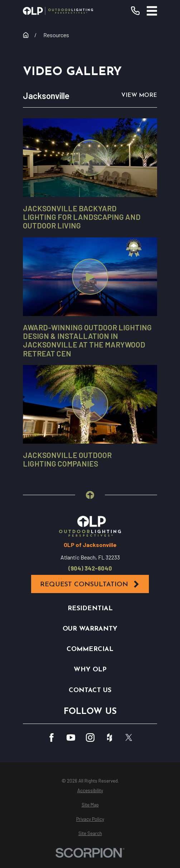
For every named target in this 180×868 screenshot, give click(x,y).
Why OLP (90, 670)
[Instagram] (90, 738)
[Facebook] (52, 738)
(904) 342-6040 (90, 568)
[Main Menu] (152, 11)
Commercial (90, 649)
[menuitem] (90, 791)
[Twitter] (129, 738)
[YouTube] (71, 738)
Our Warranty (90, 629)
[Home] (58, 11)
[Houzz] (110, 738)
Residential (90, 609)
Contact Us (90, 691)
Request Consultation (90, 584)
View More (139, 95)
